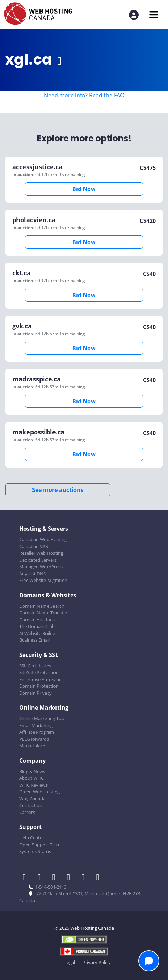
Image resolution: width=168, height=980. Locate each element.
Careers (27, 812)
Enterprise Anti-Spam (41, 679)
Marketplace (32, 746)
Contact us (30, 805)
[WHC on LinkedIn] (56, 878)
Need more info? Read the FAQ (84, 95)
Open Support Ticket (41, 845)
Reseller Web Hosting (41, 553)
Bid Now (84, 189)
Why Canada (32, 799)
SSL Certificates (35, 666)
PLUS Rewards (34, 739)
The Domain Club (37, 626)
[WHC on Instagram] (71, 878)
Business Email (34, 640)
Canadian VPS (34, 546)
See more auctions (58, 490)
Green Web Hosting (39, 792)
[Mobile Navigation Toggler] (154, 15)
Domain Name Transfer (43, 613)
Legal (70, 962)
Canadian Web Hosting (43, 539)
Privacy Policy (97, 962)
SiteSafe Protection (39, 672)
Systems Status (35, 851)
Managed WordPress (41, 567)
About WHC (31, 778)
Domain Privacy (35, 693)
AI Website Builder (38, 633)
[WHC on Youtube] (85, 878)
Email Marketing (36, 725)
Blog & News (32, 771)
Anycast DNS (32, 574)
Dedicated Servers (38, 560)
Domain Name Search (42, 606)
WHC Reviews (33, 785)
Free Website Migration (43, 580)
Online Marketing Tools (43, 718)
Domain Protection (39, 686)
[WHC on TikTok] (99, 878)
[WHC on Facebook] (27, 878)
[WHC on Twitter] (41, 878)
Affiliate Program (37, 732)
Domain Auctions (37, 620)
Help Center (32, 838)
